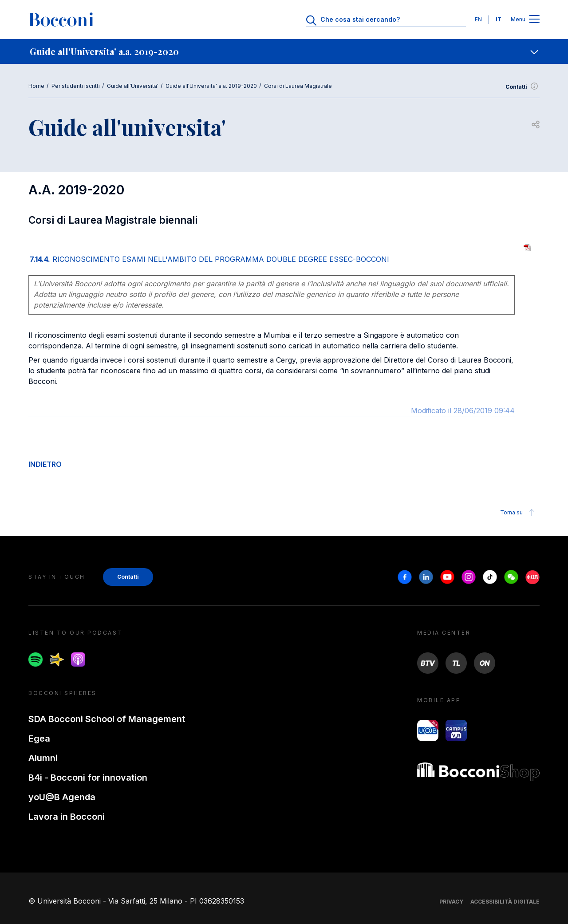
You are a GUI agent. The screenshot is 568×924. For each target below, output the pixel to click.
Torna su (519, 513)
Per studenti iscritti (76, 86)
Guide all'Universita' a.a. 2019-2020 (211, 86)
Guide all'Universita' (133, 86)
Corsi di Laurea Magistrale (298, 86)
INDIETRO (45, 464)
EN (478, 19)
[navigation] (284, 51)
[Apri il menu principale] (534, 20)
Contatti (523, 87)
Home (36, 86)
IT (499, 19)
